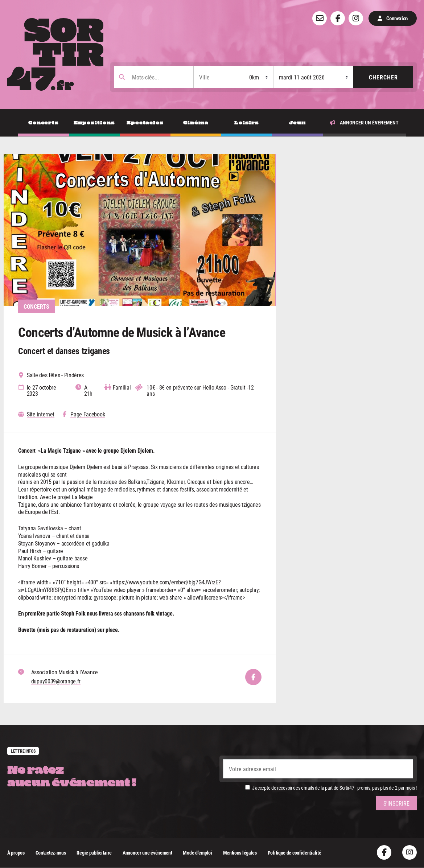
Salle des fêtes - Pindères (55, 375)
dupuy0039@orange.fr (56, 681)
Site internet (41, 415)
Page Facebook (88, 415)
